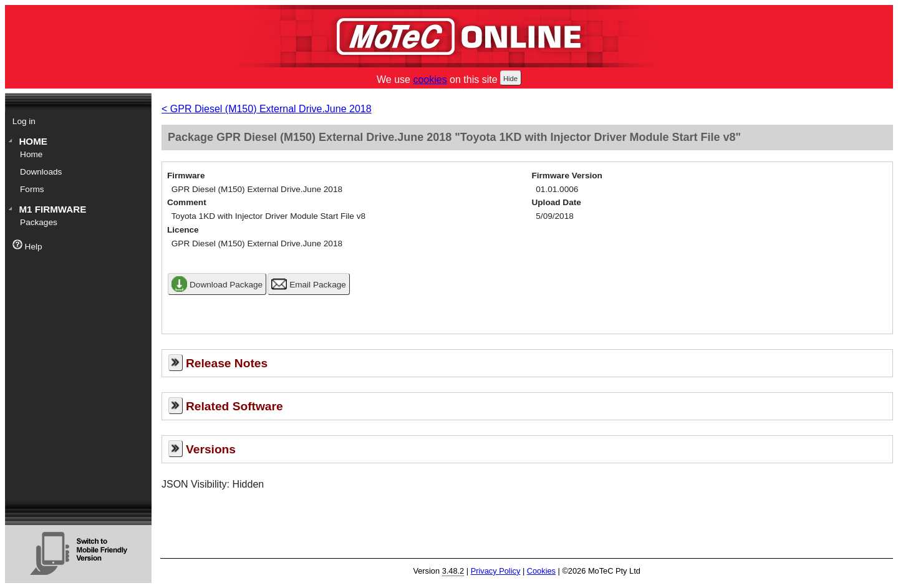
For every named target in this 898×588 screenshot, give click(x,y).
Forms (32, 189)
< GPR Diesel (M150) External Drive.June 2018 (267, 109)
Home (33, 141)
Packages (39, 222)
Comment (187, 202)
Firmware (186, 176)
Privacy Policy (496, 571)
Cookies (541, 571)
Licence (183, 230)
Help (27, 245)
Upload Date (557, 202)
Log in (24, 121)
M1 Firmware (52, 209)
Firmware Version (567, 176)
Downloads (41, 172)
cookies (430, 80)
